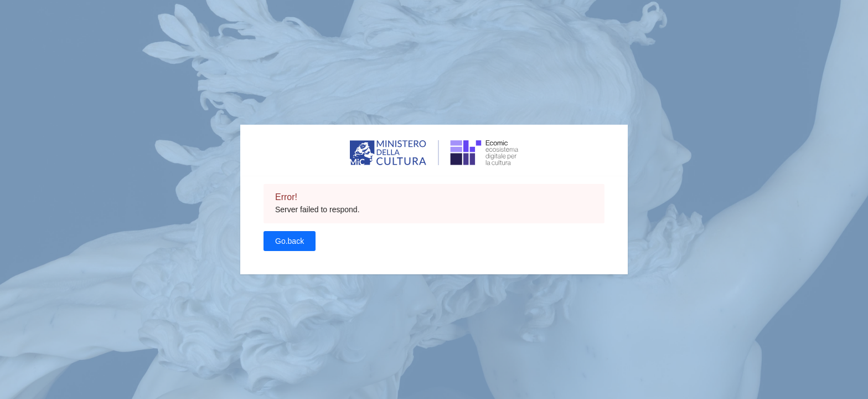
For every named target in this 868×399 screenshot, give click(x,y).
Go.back (290, 241)
